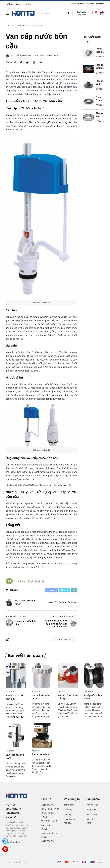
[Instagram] (72, 603)
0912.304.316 (48, 805)
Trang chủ (69, 805)
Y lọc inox (91, 810)
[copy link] (41, 62)
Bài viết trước (16, 616)
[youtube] (75, 603)
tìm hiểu (73, 83)
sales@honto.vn (98, 4)
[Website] (63, 603)
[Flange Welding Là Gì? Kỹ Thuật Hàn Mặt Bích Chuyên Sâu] (88, 69)
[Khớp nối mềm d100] (94, 676)
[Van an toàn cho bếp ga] (68, 676)
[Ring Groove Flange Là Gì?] (88, 101)
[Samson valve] (42, 735)
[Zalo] (5, 841)
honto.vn (53, 563)
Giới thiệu (68, 810)
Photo (12, 667)
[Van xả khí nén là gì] (42, 676)
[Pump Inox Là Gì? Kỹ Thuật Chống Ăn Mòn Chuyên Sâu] (88, 53)
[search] (56, 13)
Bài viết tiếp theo (64, 616)
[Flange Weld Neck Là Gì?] (88, 85)
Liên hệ (67, 814)
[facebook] (60, 603)
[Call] (5, 849)
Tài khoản (9, 4)
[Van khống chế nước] (16, 735)
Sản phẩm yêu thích (24, 4)
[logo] (23, 13)
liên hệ (14, 485)
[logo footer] (17, 796)
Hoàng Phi (25, 56)
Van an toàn (92, 805)
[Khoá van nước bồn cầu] (16, 676)
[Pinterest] (69, 603)
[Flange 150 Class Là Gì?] (88, 118)
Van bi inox (92, 814)
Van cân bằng (90, 821)
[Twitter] (66, 603)
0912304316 (82, 4)
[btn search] (68, 13)
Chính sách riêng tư (69, 821)
